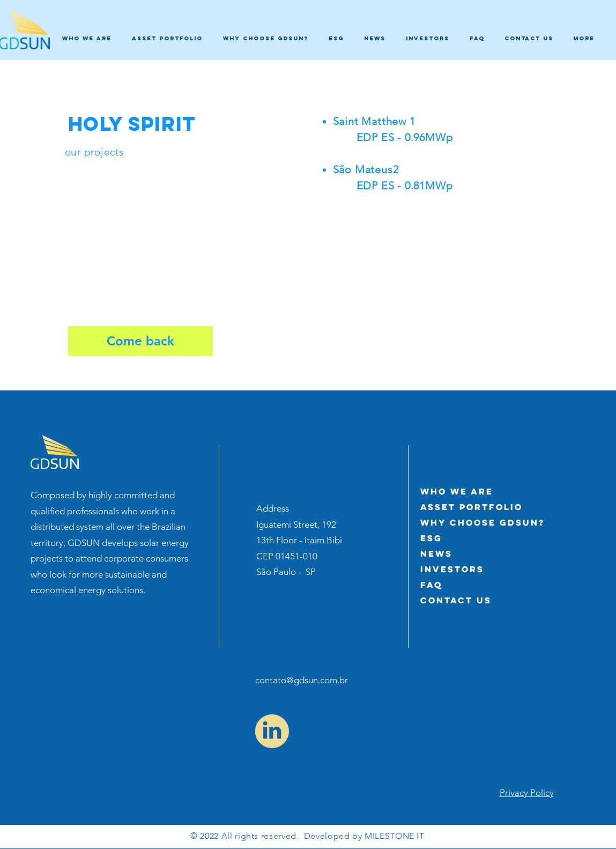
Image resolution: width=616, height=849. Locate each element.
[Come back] (140, 341)
